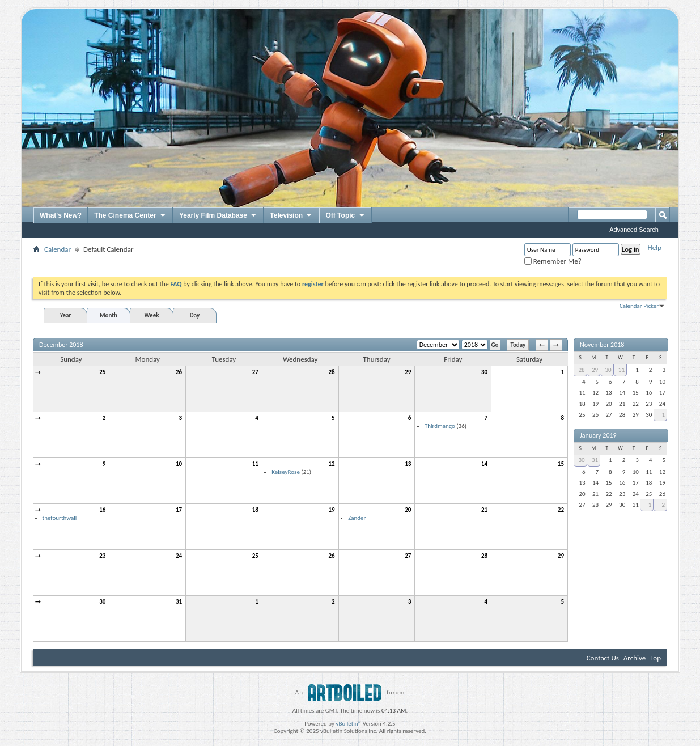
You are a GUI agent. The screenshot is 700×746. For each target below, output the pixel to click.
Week (152, 315)
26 (179, 372)
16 (102, 510)
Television (291, 216)
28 (331, 372)
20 (408, 510)
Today (518, 345)
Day (195, 315)
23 (102, 556)
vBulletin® (348, 724)
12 (331, 464)
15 (561, 464)
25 (102, 372)
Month (109, 315)
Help (655, 247)
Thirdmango (440, 426)
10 (179, 464)
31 (179, 602)
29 (408, 372)
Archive (635, 658)
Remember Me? (553, 261)
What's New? (61, 215)
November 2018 (602, 345)
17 (179, 510)
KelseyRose (286, 472)
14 (484, 464)
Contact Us (603, 658)
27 (255, 372)
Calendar (58, 249)
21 (484, 510)
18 (255, 510)
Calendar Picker (639, 306)
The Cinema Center (130, 216)
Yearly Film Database (218, 216)
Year (66, 315)
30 (484, 372)
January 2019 (598, 435)
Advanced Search (634, 230)
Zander (357, 518)
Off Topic (345, 216)
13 (408, 464)
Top (656, 658)
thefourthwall (60, 518)
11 (255, 464)
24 (179, 556)
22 (561, 510)
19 (331, 510)
